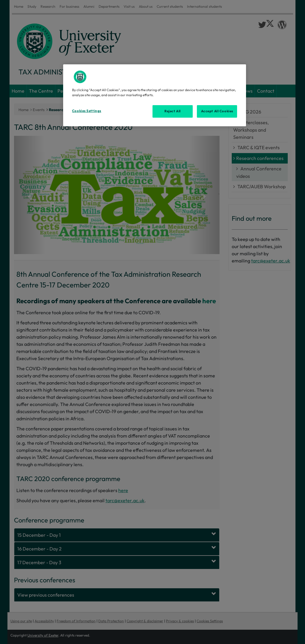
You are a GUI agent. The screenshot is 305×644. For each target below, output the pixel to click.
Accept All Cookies (217, 111)
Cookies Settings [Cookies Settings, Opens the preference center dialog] (87, 111)
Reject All (173, 111)
